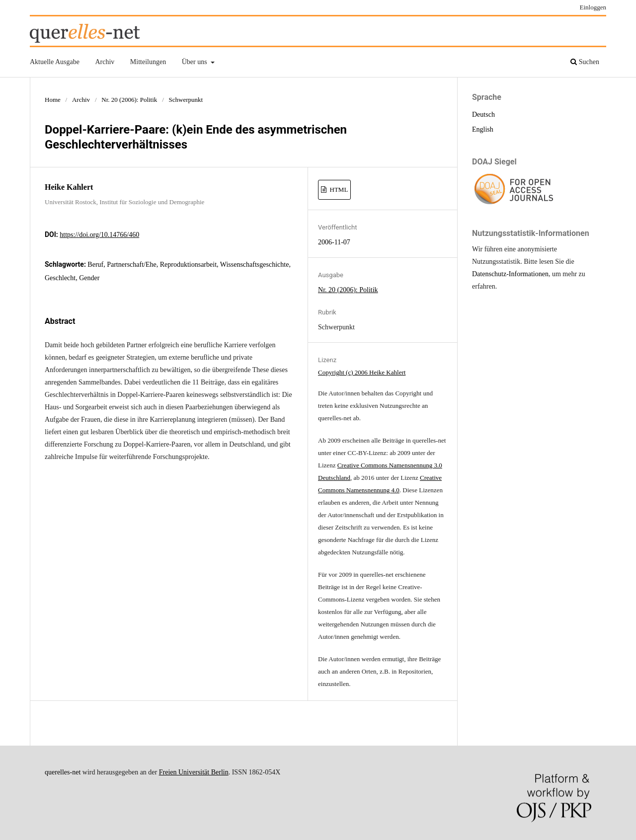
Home (53, 100)
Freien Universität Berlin (194, 772)
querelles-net (63, 772)
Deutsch (483, 115)
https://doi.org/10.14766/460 (99, 235)
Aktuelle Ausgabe (55, 62)
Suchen (585, 62)
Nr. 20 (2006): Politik (129, 100)
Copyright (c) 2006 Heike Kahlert (362, 372)
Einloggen (593, 7)
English (483, 129)
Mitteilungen (148, 62)
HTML (338, 190)
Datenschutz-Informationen (510, 274)
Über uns (195, 62)
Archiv (105, 62)
